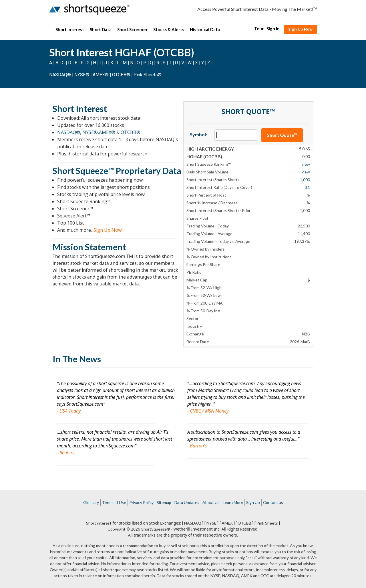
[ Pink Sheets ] (267, 523)
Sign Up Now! (108, 230)
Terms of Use (114, 502)
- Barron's (197, 446)
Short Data (101, 29)
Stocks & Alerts (169, 29)
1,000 (305, 180)
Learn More (233, 502)
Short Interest (70, 29)
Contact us (273, 502)
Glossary (91, 502)
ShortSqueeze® (156, 529)
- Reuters (66, 453)
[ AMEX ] (227, 523)
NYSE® (82, 75)
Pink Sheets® (148, 75)
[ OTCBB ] (244, 523)
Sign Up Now (300, 29)
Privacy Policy (141, 502)
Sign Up (253, 502)
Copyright (117, 529)
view (306, 164)
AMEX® (101, 75)
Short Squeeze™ (83, 171)
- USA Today (69, 411)
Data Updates (187, 502)
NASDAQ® (60, 75)
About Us (211, 502)
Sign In (273, 29)
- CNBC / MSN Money (208, 411)
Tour (259, 29)
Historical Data (205, 29)
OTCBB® (121, 75)
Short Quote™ (282, 135)
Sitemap (164, 502)
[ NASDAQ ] (193, 523)
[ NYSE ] (211, 523)
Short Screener (132, 29)
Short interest (99, 523)
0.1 (307, 187)
